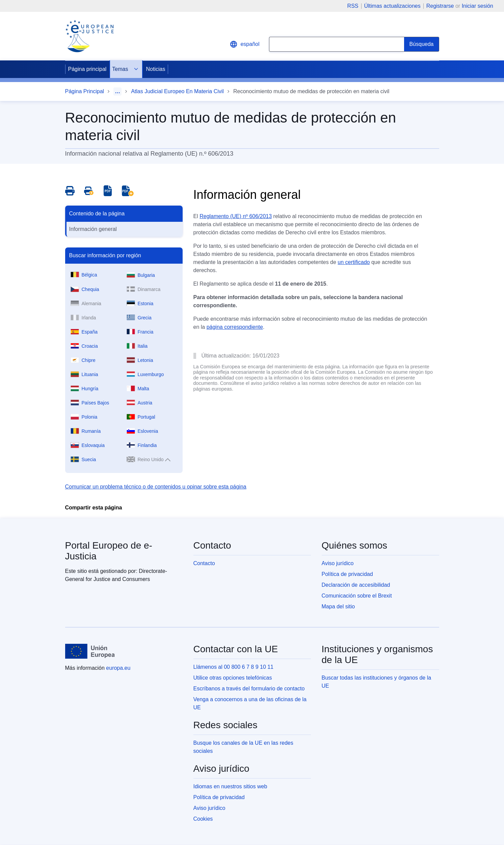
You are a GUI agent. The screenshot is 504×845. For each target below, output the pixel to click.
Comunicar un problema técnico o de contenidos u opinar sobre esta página (156, 487)
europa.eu (118, 668)
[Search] (421, 44)
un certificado (354, 262)
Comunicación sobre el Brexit (357, 596)
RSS (353, 6)
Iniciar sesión (478, 6)
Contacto (204, 563)
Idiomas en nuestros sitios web (230, 786)
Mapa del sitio (338, 606)
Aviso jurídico (338, 563)
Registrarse (440, 6)
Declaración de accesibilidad (356, 585)
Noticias (155, 69)
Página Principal (85, 91)
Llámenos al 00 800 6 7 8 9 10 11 (234, 667)
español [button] (244, 44)
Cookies (203, 819)
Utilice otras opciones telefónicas (233, 678)
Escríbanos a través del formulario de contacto (249, 689)
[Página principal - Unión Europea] (90, 651)
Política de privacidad (347, 574)
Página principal (87, 69)
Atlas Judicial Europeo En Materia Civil (177, 91)
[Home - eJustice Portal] (89, 36)
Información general (93, 229)
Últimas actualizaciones (392, 6)
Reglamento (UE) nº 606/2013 (236, 216)
